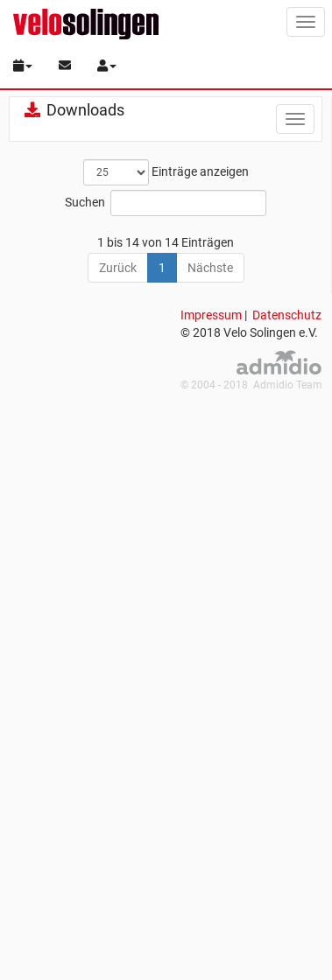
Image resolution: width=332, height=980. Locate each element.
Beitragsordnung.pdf (124, 437)
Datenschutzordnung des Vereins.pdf (169, 520)
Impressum (211, 893)
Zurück (118, 846)
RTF (78, 373)
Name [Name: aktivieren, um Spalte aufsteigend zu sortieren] (84, 241)
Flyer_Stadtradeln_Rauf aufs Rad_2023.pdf (184, 652)
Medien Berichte (111, 308)
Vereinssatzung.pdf (121, 784)
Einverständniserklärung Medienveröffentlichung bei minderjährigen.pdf (141, 602)
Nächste (210, 846)
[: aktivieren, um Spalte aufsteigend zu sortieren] (35, 242)
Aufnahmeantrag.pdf (125, 405)
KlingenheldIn (104, 276)
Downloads (74, 110)
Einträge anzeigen (166, 172)
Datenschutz (287, 893)
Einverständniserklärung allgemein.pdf (172, 552)
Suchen (166, 203)
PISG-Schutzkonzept (124, 340)
